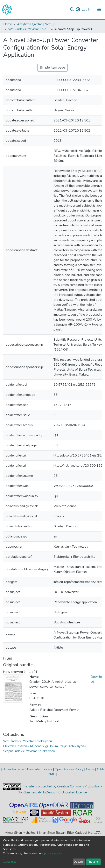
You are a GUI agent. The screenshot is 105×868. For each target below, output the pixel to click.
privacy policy (53, 853)
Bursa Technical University (21, 769)
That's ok (93, 862)
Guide (90, 769)
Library (47, 769)
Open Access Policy (69, 769)
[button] (78, 10)
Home (8, 24)
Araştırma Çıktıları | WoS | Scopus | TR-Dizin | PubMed (38, 24)
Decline (79, 862)
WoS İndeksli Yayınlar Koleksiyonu (29, 29)
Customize (10, 862)
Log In (86, 10)
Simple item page (52, 68)
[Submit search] (72, 10)
